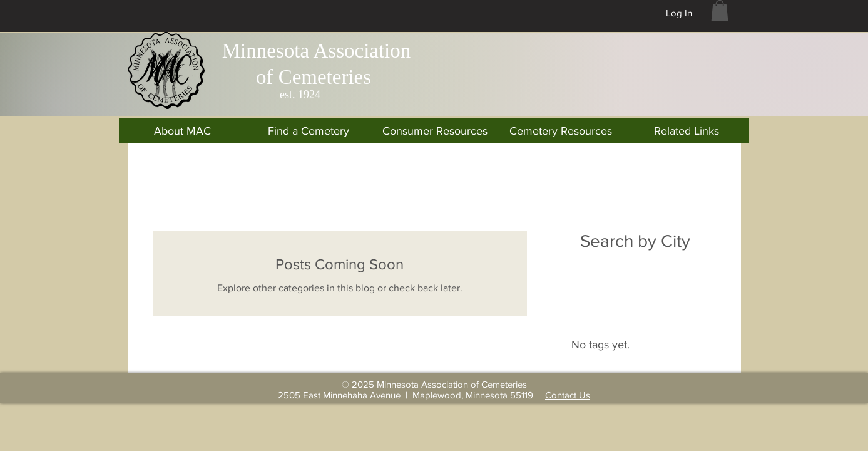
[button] (720, 10)
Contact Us (568, 395)
